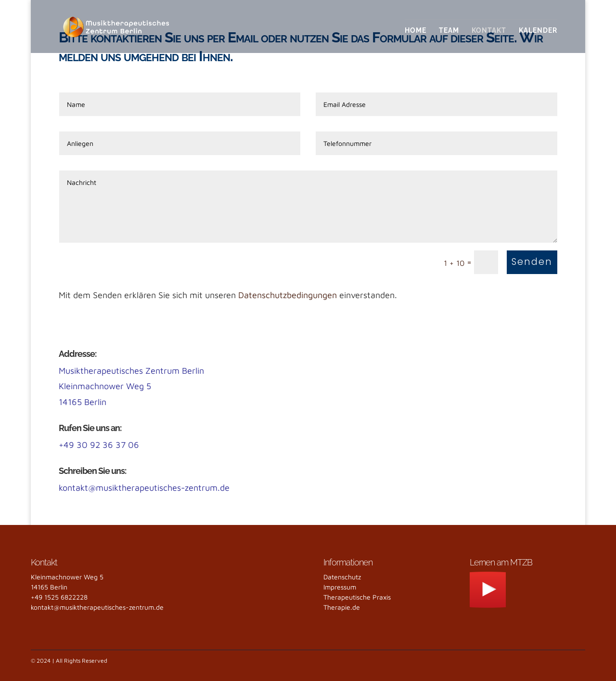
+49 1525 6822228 (59, 597)
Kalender (538, 31)
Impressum (340, 587)
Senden (532, 262)
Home (416, 31)
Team (449, 31)
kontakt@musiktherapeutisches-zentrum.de (144, 488)
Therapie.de (342, 607)
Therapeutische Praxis (357, 597)
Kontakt (489, 31)
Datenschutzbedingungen (288, 295)
